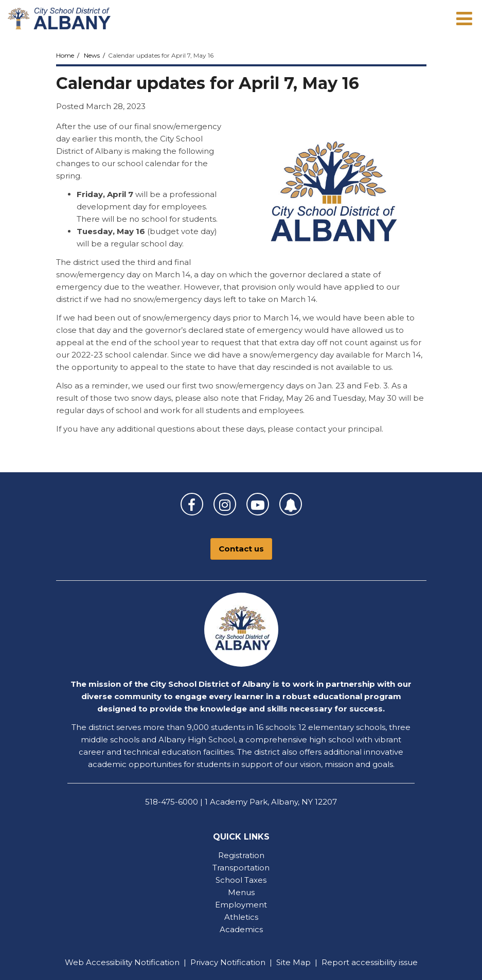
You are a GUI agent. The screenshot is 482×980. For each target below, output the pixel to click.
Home (65, 55)
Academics (241, 929)
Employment (241, 905)
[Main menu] (464, 18)
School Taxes (241, 880)
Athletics (241, 917)
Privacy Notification (228, 962)
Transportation (241, 868)
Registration (241, 855)
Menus (241, 892)
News (92, 55)
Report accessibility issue (370, 962)
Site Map (293, 962)
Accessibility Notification (133, 962)
